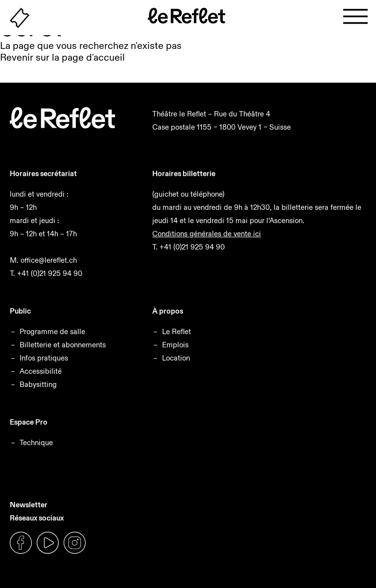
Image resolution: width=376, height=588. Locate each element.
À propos (168, 311)
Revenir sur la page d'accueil (62, 57)
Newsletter (29, 505)
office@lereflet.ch (49, 260)
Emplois (175, 345)
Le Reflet (176, 331)
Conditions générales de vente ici (207, 234)
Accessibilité (41, 371)
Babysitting (38, 384)
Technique (36, 442)
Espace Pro (29, 422)
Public (20, 311)
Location (176, 358)
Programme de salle (52, 331)
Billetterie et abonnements (63, 345)
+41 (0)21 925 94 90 (50, 273)
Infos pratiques (44, 358)
